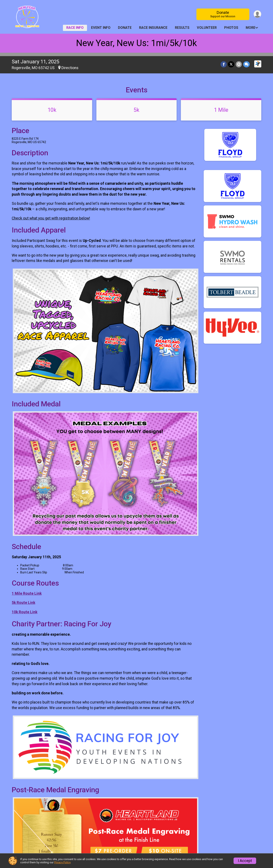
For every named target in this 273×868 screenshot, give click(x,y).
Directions (70, 68)
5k (136, 110)
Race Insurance (153, 28)
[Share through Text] (246, 64)
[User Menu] (257, 14)
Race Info (75, 28)
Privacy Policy (62, 862)
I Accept (245, 861)
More (250, 28)
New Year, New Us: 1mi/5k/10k (136, 43)
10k (52, 110)
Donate (223, 14)
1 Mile (221, 110)
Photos (231, 28)
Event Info (101, 28)
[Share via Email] (239, 64)
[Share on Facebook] (224, 64)
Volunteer (207, 28)
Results (182, 28)
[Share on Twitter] (231, 64)
